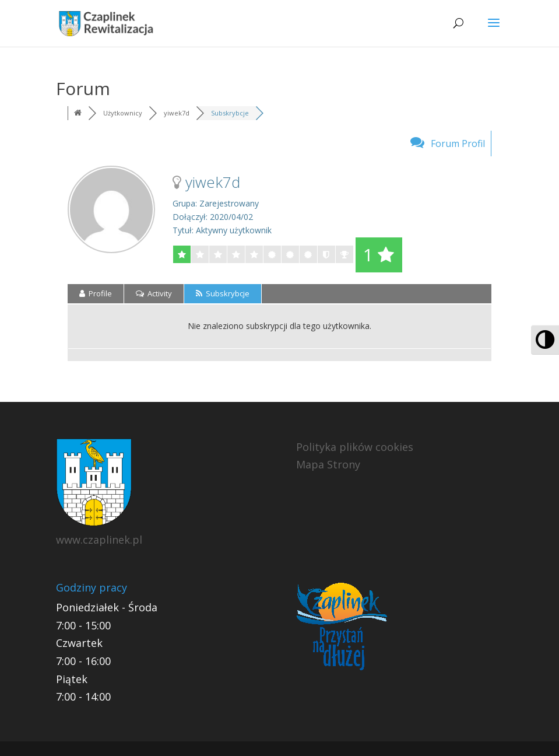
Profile (96, 293)
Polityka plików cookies (355, 447)
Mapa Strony (328, 464)
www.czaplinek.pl (99, 540)
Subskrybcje (230, 113)
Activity (154, 293)
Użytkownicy (123, 113)
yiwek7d (177, 113)
